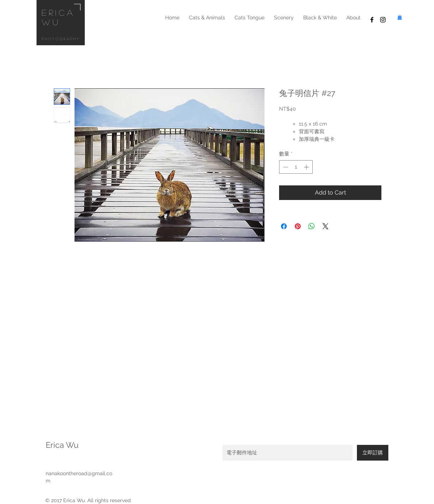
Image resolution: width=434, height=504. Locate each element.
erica (58, 12)
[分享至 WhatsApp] (312, 226)
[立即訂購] (373, 453)
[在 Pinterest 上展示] (298, 226)
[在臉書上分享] (284, 226)
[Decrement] (285, 167)
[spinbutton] (296, 167)
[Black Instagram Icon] (383, 20)
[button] (400, 17)
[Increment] (307, 167)
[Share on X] (325, 226)
